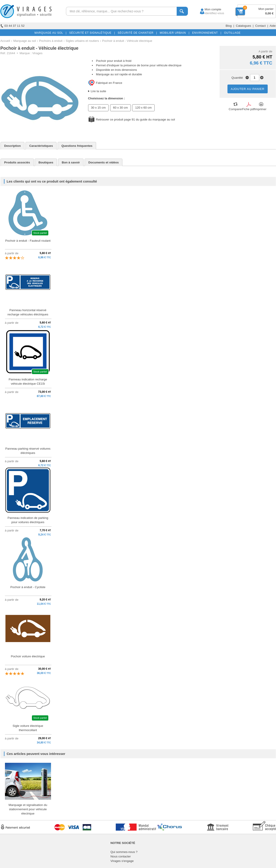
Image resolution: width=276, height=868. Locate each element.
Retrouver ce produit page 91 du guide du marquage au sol (136, 119)
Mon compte (209, 9)
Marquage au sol (24, 41)
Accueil (5, 41)
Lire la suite (99, 91)
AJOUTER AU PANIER (248, 89)
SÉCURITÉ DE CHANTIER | (137, 33)
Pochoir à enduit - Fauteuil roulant (28, 241)
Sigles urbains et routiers (82, 41)
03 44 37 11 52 (13, 26)
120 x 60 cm (143, 108)
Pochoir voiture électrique (28, 656)
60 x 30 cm (120, 108)
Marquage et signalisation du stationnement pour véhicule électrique (28, 809)
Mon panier (266, 9)
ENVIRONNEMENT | (206, 33)
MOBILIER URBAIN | (174, 33)
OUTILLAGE (231, 33)
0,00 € (269, 13)
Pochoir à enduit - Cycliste (28, 587)
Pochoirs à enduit (51, 41)
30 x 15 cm (98, 108)
